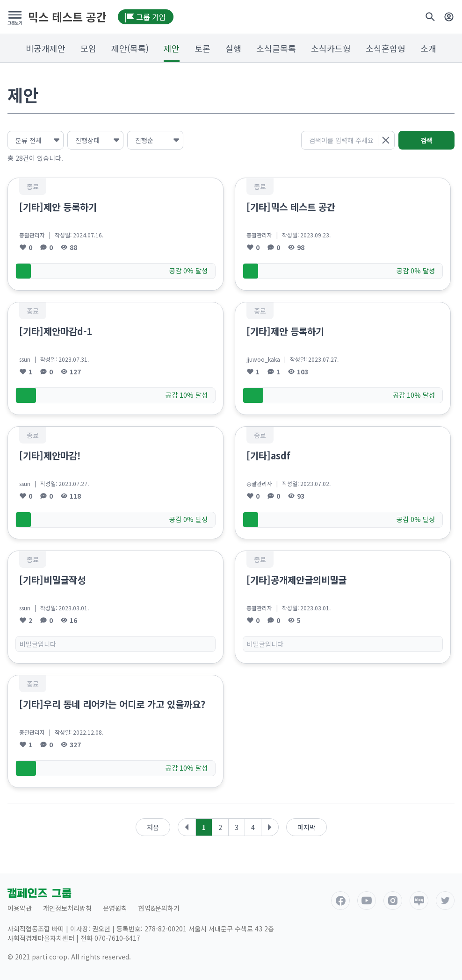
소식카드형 (331, 48)
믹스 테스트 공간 (67, 17)
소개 (428, 48)
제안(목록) (130, 48)
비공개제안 (46, 48)
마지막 (307, 827)
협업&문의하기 (159, 908)
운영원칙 (115, 908)
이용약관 (20, 908)
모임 (88, 48)
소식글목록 (276, 48)
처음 (153, 827)
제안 (172, 48)
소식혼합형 (386, 48)
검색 (426, 140)
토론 (202, 48)
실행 (233, 48)
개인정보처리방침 (67, 908)
